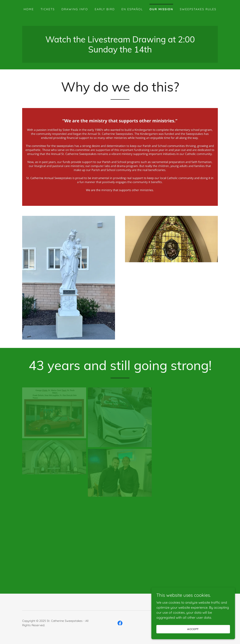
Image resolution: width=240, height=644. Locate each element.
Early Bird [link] (105, 9)
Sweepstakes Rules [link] (198, 9)
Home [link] (29, 9)
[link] (120, 51)
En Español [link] (132, 9)
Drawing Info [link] (75, 9)
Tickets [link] (48, 9)
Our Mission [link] (161, 9)
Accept (193, 629)
